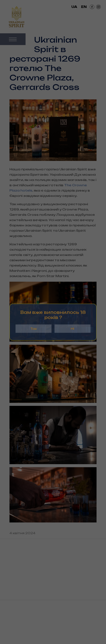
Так (34, 329)
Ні (72, 329)
